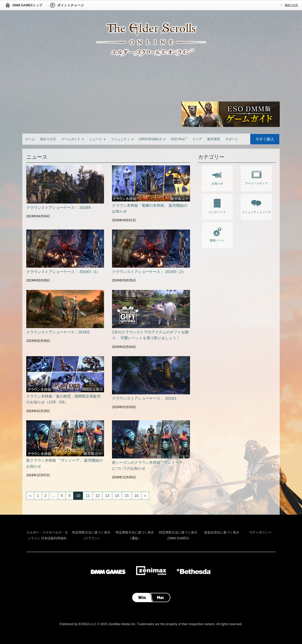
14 (117, 496)
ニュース (97, 139)
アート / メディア (256, 177)
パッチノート (217, 205)
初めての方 (291, 5)
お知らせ (217, 177)
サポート (232, 139)
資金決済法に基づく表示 (222, 532)
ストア (197, 139)
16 (136, 496)
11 (88, 496)
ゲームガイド (73, 139)
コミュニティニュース (256, 205)
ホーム (30, 139)
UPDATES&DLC (152, 139)
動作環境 (214, 139)
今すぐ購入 (265, 139)
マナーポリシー (260, 532)
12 (98, 496)
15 (127, 496)
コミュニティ (122, 139)
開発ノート (217, 233)
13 (107, 496)
